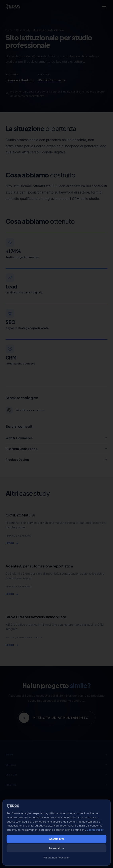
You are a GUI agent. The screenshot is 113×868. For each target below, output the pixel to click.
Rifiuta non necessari (56, 858)
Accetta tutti (56, 839)
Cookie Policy (95, 830)
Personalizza (57, 848)
